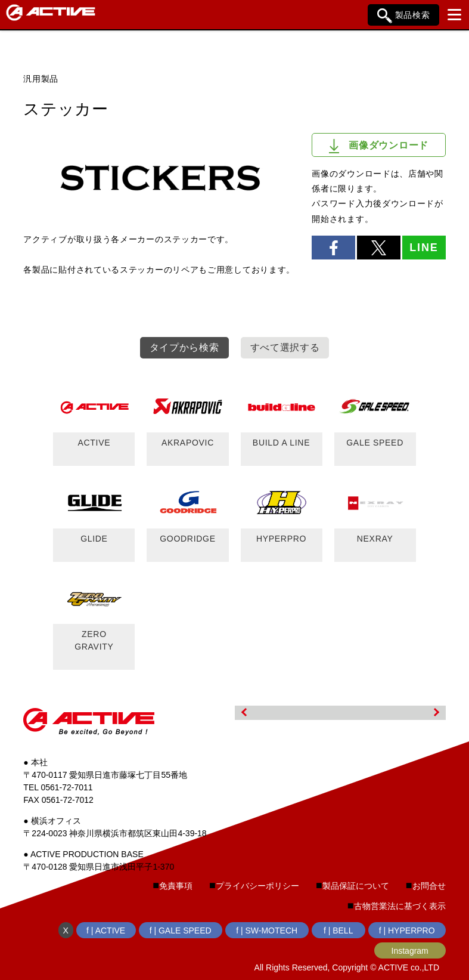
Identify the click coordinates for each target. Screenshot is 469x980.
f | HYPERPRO (407, 930)
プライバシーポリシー (257, 886)
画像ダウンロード (379, 146)
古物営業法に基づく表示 (400, 906)
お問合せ (429, 886)
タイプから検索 (184, 347)
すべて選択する (285, 347)
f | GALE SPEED (181, 930)
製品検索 (404, 16)
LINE (424, 248)
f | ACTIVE (106, 930)
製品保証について (356, 886)
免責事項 (176, 886)
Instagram (410, 951)
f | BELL (338, 930)
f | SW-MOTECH (267, 930)
